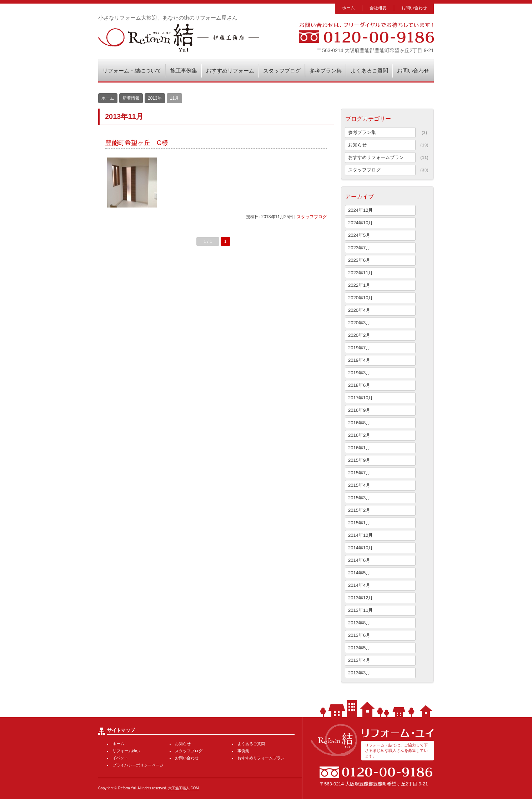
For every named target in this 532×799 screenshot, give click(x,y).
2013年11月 (360, 610)
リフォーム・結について (132, 71)
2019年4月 (359, 360)
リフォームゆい (126, 751)
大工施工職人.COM (184, 788)
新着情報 (131, 98)
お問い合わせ (414, 8)
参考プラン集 (326, 71)
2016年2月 (359, 435)
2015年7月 (359, 473)
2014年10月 (360, 548)
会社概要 (378, 8)
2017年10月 (360, 398)
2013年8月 (359, 623)
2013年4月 (359, 660)
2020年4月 (359, 310)
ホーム (348, 8)
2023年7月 (359, 248)
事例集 (243, 751)
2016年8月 (359, 423)
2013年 (155, 98)
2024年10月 (360, 223)
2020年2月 (359, 335)
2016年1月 (359, 448)
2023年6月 (359, 260)
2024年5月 (359, 235)
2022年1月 (359, 285)
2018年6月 (359, 385)
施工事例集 (184, 71)
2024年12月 (360, 210)
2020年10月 (360, 298)
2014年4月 (359, 585)
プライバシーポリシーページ (138, 765)
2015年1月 (359, 523)
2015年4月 (359, 485)
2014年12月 (360, 535)
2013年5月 (359, 648)
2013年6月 (359, 635)
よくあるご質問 (369, 71)
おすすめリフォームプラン (376, 157)
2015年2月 (359, 510)
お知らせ (357, 145)
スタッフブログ (282, 71)
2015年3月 (359, 498)
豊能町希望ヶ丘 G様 (137, 143)
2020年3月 (359, 323)
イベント (120, 758)
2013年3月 (359, 673)
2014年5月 (359, 573)
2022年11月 (360, 273)
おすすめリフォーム (230, 71)
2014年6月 (359, 560)
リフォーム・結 (179, 38)
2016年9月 (359, 410)
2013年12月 (360, 598)
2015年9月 (359, 460)
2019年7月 (359, 348)
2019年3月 (359, 373)
